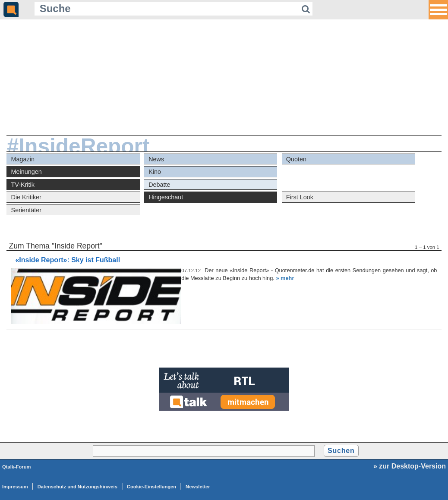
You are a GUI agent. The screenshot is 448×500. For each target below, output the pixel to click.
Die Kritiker (26, 197)
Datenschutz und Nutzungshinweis (77, 487)
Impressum (15, 487)
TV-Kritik (23, 185)
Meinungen (27, 172)
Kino (155, 172)
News (156, 159)
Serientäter (26, 210)
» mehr (285, 278)
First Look (300, 197)
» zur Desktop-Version (410, 466)
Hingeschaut (166, 197)
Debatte (159, 185)
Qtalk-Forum (17, 467)
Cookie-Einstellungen (151, 487)
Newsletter (198, 487)
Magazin (23, 159)
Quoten (296, 159)
